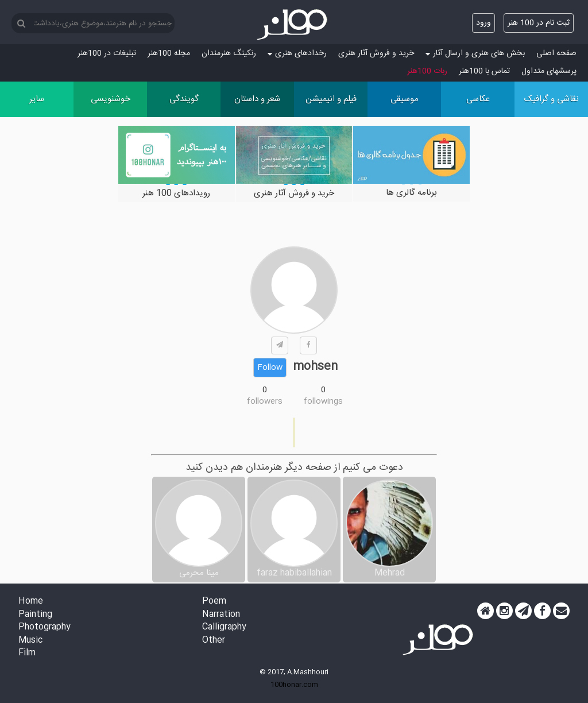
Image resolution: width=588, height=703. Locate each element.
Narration (221, 615)
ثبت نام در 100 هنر (539, 23)
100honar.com (294, 685)
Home (31, 602)
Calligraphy (224, 627)
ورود (483, 23)
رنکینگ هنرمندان (229, 53)
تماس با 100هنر (484, 71)
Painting (35, 615)
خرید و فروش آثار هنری (376, 53)
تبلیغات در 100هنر (107, 53)
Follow (270, 368)
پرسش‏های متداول (549, 71)
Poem (214, 602)
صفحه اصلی (556, 53)
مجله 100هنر (169, 53)
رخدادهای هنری (297, 53)
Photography (45, 627)
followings (323, 401)
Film (27, 653)
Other (214, 641)
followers (265, 401)
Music (30, 641)
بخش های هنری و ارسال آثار (475, 53)
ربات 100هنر (427, 71)
